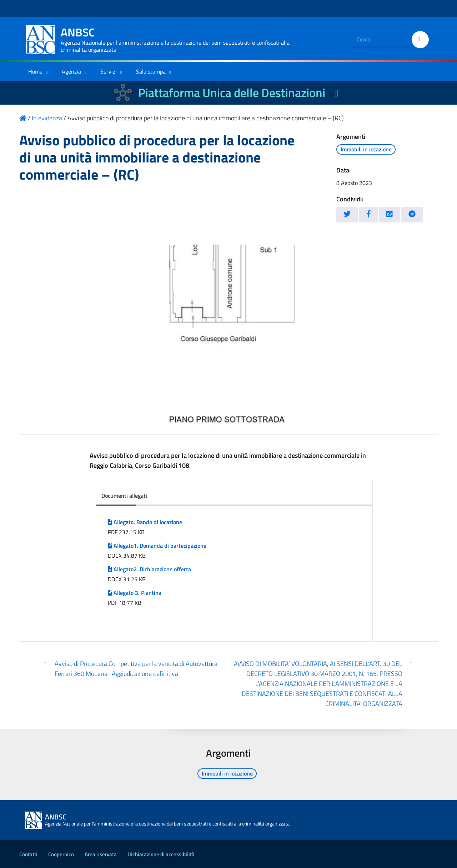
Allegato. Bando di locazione (145, 522)
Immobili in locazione (366, 149)
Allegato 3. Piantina (135, 593)
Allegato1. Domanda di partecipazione (157, 546)
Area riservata (101, 854)
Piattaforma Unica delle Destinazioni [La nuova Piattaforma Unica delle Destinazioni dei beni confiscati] (232, 93)
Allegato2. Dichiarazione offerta (149, 569)
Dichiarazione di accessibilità (161, 854)
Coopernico (61, 854)
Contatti (28, 854)
